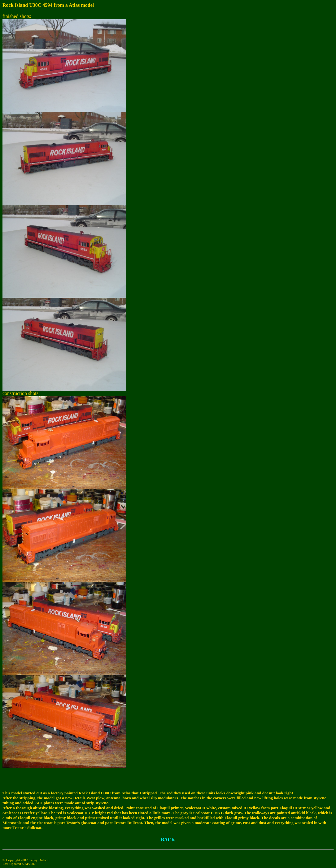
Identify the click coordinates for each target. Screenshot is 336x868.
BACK (168, 840)
